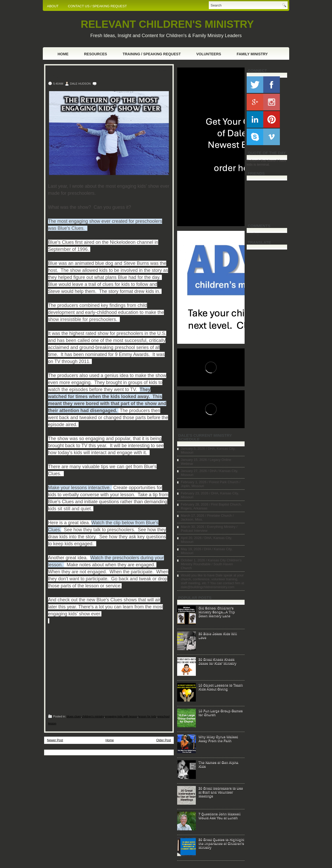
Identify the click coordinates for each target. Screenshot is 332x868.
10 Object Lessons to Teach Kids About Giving (221, 687)
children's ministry (93, 716)
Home (63, 54)
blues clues (74, 716)
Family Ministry (252, 54)
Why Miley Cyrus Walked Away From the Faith (218, 738)
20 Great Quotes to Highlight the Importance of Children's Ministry (221, 843)
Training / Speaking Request (152, 54)
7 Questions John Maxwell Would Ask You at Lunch (220, 816)
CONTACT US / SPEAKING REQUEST (97, 6)
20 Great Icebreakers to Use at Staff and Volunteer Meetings (221, 792)
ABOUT (53, 6)
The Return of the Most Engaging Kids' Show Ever (108, 74)
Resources (96, 54)
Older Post (164, 740)
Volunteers (209, 54)
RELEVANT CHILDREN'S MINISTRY (167, 24)
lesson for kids (147, 716)
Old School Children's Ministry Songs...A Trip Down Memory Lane (217, 612)
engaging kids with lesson (121, 716)
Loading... (254, 234)
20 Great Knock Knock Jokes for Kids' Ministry (217, 661)
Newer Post (55, 740)
